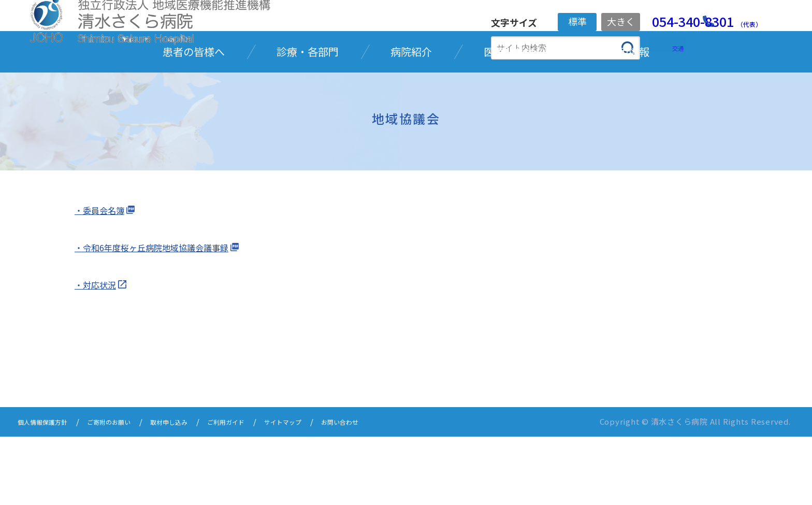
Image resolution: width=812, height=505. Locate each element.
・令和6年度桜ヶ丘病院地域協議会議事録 (161, 316)
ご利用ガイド (263, 491)
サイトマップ (329, 491)
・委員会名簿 (103, 279)
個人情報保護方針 (49, 491)
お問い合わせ (396, 491)
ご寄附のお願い (127, 491)
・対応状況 (98, 354)
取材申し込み (197, 491)
